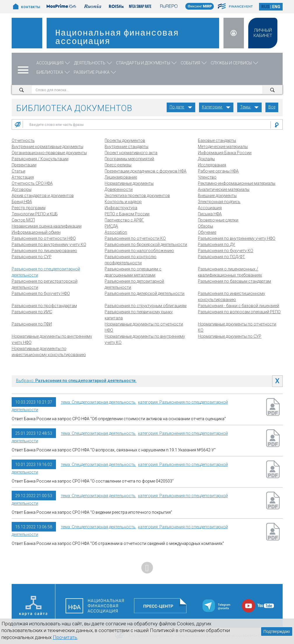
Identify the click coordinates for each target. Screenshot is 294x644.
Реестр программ (29, 208)
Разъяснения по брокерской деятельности (146, 244)
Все (272, 107)
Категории (216, 107)
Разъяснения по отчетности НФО (44, 238)
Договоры (22, 189)
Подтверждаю (277, 631)
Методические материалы (223, 147)
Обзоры (205, 226)
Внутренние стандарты (126, 147)
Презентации (24, 165)
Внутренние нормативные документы (47, 147)
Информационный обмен (36, 232)
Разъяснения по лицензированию (44, 251)
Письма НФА (210, 214)
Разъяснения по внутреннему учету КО (49, 244)
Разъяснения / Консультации (40, 159)
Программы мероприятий (129, 159)
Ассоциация (54, 63)
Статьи (19, 171)
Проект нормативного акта (131, 153)
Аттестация (23, 177)
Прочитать (65, 637)
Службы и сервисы (235, 63)
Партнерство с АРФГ (124, 220)
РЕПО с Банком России (127, 214)
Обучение (207, 232)
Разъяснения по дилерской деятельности (145, 293)
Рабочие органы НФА (218, 171)
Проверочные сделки (218, 220)
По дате (181, 107)
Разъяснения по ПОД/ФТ (221, 257)
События (194, 63)
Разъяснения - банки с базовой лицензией (238, 306)
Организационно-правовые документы (49, 153)
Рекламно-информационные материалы (237, 183)
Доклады (206, 159)
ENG (276, 7)
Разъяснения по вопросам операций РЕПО (239, 312)
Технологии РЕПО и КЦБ (35, 214)
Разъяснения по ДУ (216, 244)
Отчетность (23, 140)
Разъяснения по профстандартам (44, 306)
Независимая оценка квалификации (47, 226)
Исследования (212, 165)
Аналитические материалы (224, 189)
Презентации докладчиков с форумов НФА (146, 171)
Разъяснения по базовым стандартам (234, 281)
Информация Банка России (225, 153)
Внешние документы (217, 196)
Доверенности (119, 189)
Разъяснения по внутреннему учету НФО (237, 238)
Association (116, 232)
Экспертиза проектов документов (137, 196)
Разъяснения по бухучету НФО (41, 293)
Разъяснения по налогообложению (139, 251)
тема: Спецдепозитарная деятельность (99, 402)
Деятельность (94, 63)
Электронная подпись (219, 202)
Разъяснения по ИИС (32, 312)
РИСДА (111, 226)
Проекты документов (125, 140)
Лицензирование (121, 177)
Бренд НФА (22, 202)
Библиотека (54, 72)
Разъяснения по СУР (32, 257)
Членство (207, 177)
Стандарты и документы (147, 63)
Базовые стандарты (217, 140)
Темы (249, 107)
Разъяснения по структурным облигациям (146, 306)
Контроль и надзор (123, 202)
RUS (265, 7)
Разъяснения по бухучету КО (226, 251)
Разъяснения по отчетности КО (135, 238)
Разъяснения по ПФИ (32, 324)
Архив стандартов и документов (43, 196)
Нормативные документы (129, 183)
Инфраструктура (121, 208)
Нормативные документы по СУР (230, 336)
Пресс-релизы (118, 165)
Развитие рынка (95, 72)
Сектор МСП (23, 220)
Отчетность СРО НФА (32, 183)
